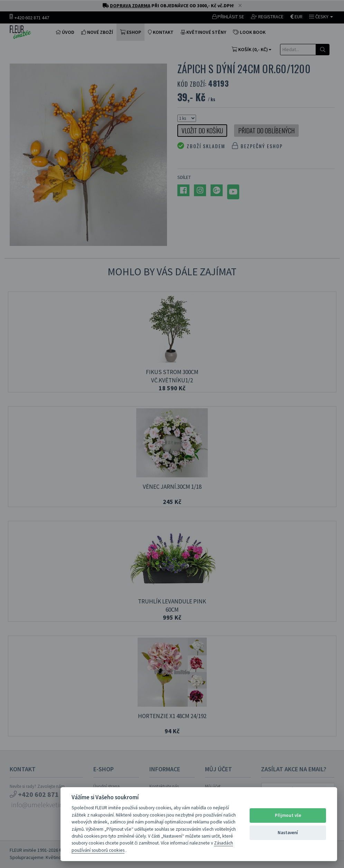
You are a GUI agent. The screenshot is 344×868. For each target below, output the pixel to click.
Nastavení (288, 833)
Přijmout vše (288, 815)
